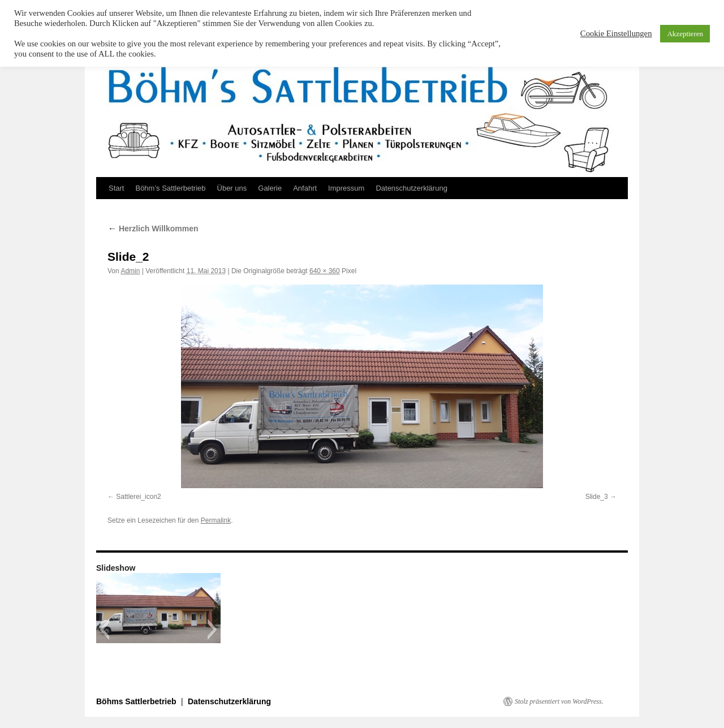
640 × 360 (325, 271)
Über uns (232, 188)
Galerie (270, 188)
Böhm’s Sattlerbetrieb (170, 188)
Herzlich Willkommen (153, 229)
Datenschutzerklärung (411, 188)
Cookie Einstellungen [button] (616, 33)
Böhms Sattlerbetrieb (137, 701)
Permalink (216, 520)
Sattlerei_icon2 (138, 497)
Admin (130, 271)
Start (116, 188)
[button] (104, 630)
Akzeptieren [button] (685, 34)
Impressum (346, 188)
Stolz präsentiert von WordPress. (559, 701)
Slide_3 (597, 497)
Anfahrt (305, 188)
